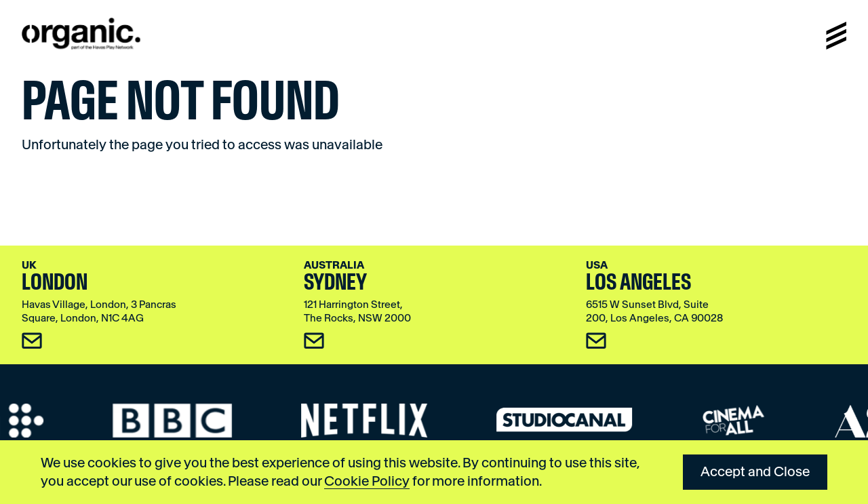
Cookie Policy (367, 481)
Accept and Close (755, 471)
